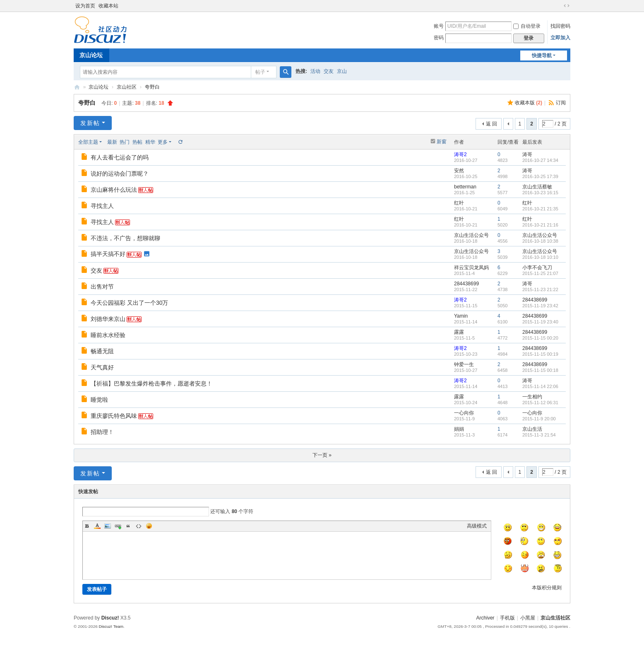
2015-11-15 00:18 (540, 370)
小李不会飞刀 (537, 268)
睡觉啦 (99, 400)
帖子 (260, 72)
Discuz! (110, 618)
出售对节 (102, 287)
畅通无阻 (102, 351)
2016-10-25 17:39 (540, 176)
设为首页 (85, 6)
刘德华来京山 (108, 319)
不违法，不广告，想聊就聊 (125, 238)
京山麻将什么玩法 (114, 190)
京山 (342, 71)
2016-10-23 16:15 (540, 193)
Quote (128, 526)
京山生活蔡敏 (537, 187)
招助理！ (102, 432)
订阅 (561, 103)
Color (97, 526)
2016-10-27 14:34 (540, 160)
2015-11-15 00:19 (540, 354)
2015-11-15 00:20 (540, 338)
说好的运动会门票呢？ (120, 174)
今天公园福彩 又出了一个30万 (129, 303)
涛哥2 (460, 154)
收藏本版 (529, 103)
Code (139, 526)
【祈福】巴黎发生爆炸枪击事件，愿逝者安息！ (151, 383)
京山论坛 (91, 55)
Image (108, 526)
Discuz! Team (111, 626)
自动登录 (527, 26)
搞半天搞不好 (108, 254)
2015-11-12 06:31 (540, 403)
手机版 (507, 618)
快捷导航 (542, 55)
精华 (150, 142)
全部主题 (88, 142)
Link (118, 526)
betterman (465, 187)
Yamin (461, 316)
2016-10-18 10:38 (540, 241)
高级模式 (477, 526)
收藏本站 (108, 6)
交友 (329, 71)
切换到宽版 (567, 6)
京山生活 (532, 429)
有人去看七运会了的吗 (120, 157)
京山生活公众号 (471, 235)
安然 (459, 171)
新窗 (442, 142)
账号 (439, 26)
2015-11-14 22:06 (540, 386)
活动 (315, 71)
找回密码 (560, 26)
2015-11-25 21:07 (540, 273)
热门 (125, 142)
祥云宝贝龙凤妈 (471, 268)
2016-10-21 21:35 (540, 209)
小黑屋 (528, 618)
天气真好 (102, 367)
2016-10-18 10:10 (540, 257)
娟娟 (459, 429)
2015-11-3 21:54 (539, 435)
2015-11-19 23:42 (540, 306)
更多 (163, 142)
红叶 (459, 203)
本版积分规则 (547, 588)
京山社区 (127, 87)
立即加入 (560, 38)
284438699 (466, 284)
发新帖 (90, 123)
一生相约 (532, 397)
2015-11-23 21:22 (540, 289)
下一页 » (322, 455)
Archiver (485, 618)
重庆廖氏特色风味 (114, 416)
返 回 (491, 124)
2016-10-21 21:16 (540, 225)
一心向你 (464, 413)
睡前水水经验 (108, 335)
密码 (439, 38)
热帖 (137, 142)
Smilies (149, 526)
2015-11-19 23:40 (540, 322)
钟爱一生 (464, 364)
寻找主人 (102, 206)
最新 (112, 142)
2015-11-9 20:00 (539, 419)
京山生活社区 (77, 87)
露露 (459, 332)
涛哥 (527, 154)
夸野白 (152, 87)
